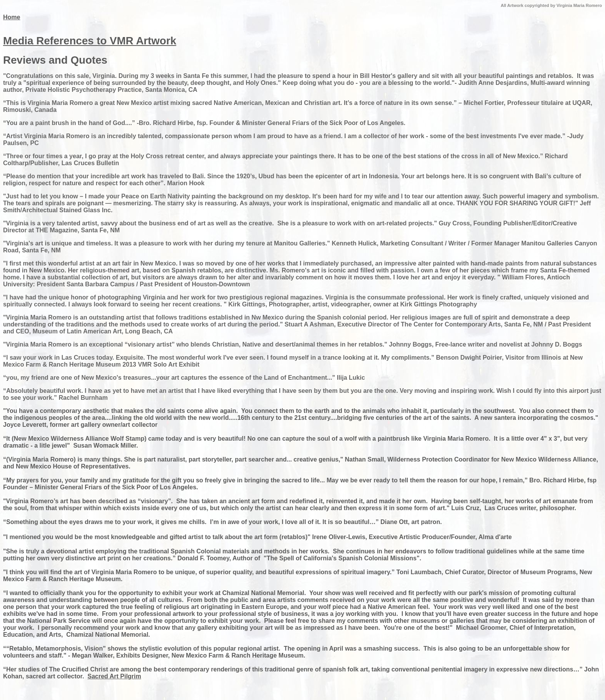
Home (12, 17)
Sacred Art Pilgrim (114, 676)
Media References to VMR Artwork (90, 41)
